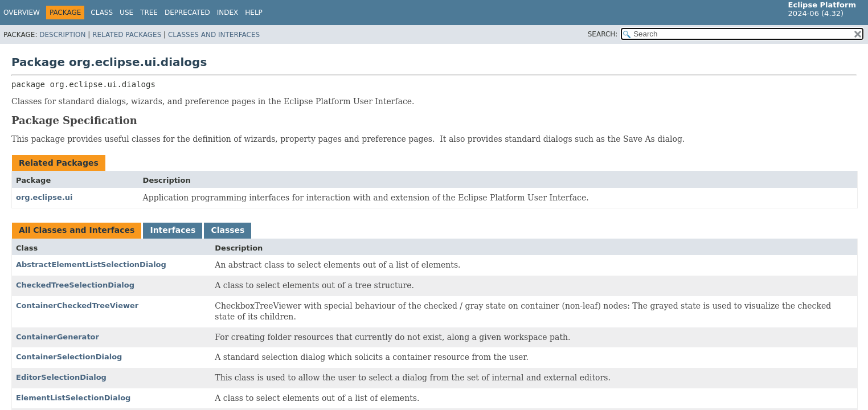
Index (228, 13)
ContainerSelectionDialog (69, 357)
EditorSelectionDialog (61, 377)
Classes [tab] (228, 230)
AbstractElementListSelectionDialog (91, 265)
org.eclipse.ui (44, 197)
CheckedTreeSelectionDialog (75, 285)
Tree (149, 13)
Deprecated (187, 13)
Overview (22, 13)
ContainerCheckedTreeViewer (77, 306)
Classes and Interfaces (214, 35)
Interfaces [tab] (173, 230)
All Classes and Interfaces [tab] (77, 230)
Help (254, 13)
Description (62, 35)
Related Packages (127, 35)
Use (126, 13)
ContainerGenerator (58, 337)
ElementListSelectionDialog (73, 398)
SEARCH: (603, 34)
